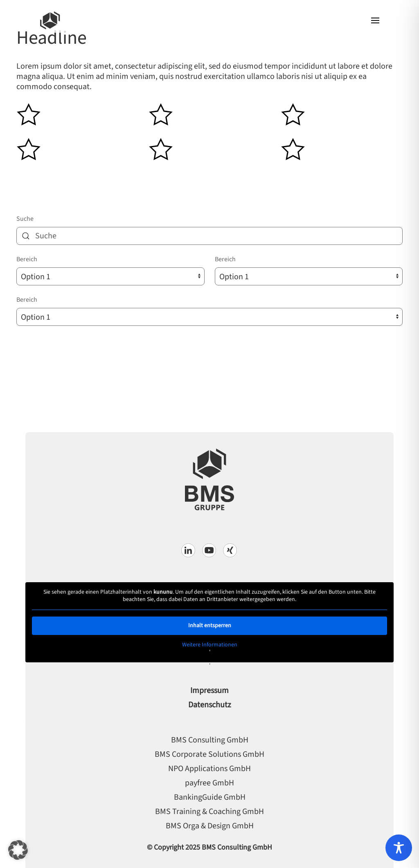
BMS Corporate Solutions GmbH (209, 754)
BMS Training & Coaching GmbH (209, 812)
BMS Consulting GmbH (210, 740)
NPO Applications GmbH (209, 769)
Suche (25, 219)
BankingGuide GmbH (210, 797)
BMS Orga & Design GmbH (210, 826)
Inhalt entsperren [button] (210, 626)
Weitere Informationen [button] (210, 645)
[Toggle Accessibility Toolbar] (399, 848)
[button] (375, 20)
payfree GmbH (209, 783)
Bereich (27, 259)
